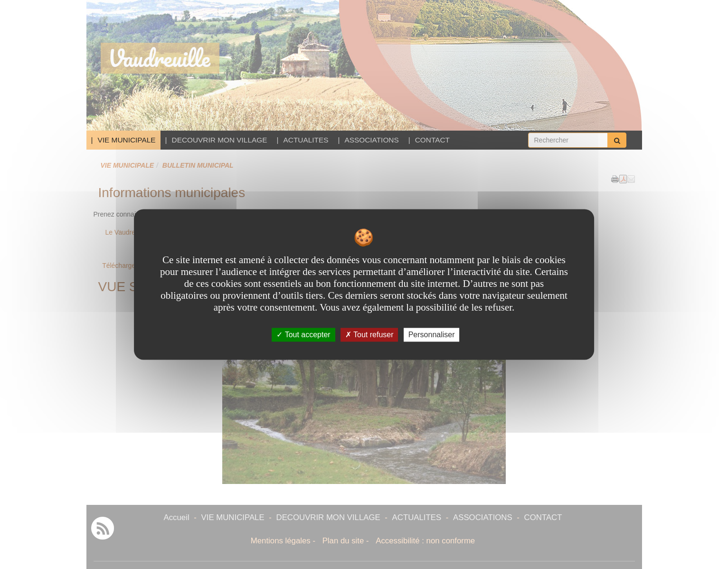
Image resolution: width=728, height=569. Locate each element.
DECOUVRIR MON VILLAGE (220, 140)
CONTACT (432, 140)
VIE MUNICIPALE (127, 140)
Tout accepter (303, 335)
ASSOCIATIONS (371, 140)
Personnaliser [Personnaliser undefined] (432, 335)
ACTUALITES (306, 140)
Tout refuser (369, 335)
